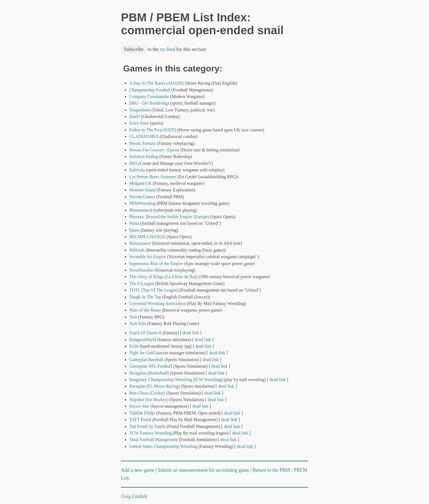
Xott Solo (138, 323)
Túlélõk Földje (142, 413)
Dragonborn (140, 110)
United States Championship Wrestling (163, 446)
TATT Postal (140, 420)
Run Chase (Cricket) (147, 393)
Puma (134, 223)
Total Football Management (153, 440)
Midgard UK (140, 183)
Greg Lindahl (134, 496)
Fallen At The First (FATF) (153, 130)
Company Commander (149, 97)
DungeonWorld (143, 340)
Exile (134, 346)
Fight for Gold (142, 353)
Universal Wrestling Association (157, 303)
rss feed (168, 49)
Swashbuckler (141, 270)
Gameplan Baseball (146, 360)
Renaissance (140, 243)
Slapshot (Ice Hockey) (149, 400)
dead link (191, 333)
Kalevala (137, 170)
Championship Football (150, 90)
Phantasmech (141, 210)
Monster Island (142, 190)
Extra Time (139, 123)
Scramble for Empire (147, 257)
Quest (134, 230)
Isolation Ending (144, 156)
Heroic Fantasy (142, 143)
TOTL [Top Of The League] (154, 290)
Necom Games (142, 197)
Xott (133, 317)
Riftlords (137, 250)
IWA (133, 163)
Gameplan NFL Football (151, 366)
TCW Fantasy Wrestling (150, 433)
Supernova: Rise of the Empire (156, 263)
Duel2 (134, 116)
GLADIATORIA (144, 136)
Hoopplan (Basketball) (149, 373)
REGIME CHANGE (147, 237)
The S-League (141, 283)
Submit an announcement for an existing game (203, 470)
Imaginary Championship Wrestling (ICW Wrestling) (176, 380)
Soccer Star (139, 406)
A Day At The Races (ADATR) (156, 83)
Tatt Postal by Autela (147, 426)
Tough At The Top (145, 297)
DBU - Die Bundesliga (149, 103)
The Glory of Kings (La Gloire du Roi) (163, 277)
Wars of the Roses (145, 310)
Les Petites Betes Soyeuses (153, 177)
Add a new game (137, 470)
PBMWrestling (142, 203)
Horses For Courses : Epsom (154, 150)
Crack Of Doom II (145, 333)
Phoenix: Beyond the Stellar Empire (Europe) (169, 217)
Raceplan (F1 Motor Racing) (154, 386)
